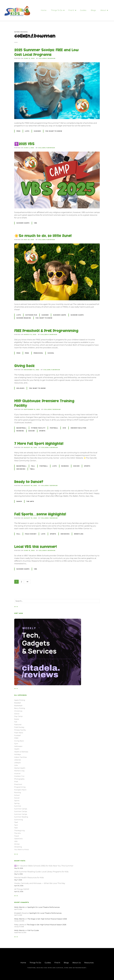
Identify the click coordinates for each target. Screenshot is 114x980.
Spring (17, 805)
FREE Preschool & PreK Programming (46, 332)
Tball (32, 470)
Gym (64, 429)
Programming (20, 788)
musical (17, 775)
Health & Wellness (21, 753)
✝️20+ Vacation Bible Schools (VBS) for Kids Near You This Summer (44, 867)
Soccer (32, 432)
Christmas (18, 712)
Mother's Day (19, 772)
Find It (77, 11)
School (51, 354)
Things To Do (62, 11)
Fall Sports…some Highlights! (40, 516)
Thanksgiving (19, 832)
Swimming (21, 470)
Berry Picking (20, 710)
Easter (17, 721)
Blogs (99, 11)
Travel (17, 837)
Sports (42, 432)
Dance (19, 503)
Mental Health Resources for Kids (29, 879)
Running (20, 432)
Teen (16, 829)
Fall (33, 467)
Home (49, 11)
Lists (27, 133)
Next (27, 583)
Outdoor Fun (31, 316)
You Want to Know (54, 133)
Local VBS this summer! (35, 548)
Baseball (18, 704)
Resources (89, 964)
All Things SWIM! (22, 891)
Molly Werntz (19, 909)
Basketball (22, 429)
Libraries (18, 761)
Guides (89, 11)
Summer (37, 133)
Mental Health (20, 769)
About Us (77, 964)
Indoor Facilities (78, 429)
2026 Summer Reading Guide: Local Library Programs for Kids (41, 873)
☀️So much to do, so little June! (43, 237)
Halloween (18, 748)
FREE (18, 133)
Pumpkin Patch (20, 791)
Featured (18, 726)
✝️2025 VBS (24, 145)
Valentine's (18, 840)
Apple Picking (20, 701)
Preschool (38, 354)
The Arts (30, 503)
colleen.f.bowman (35, 37)
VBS (36, 224)
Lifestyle (17, 764)
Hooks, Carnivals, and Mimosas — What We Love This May (40, 885)
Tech (16, 827)
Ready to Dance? (29, 483)
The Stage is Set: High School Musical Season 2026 (47, 920)
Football (54, 429)
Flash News (19, 734)
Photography (19, 780)
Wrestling (79, 535)
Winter (17, 846)
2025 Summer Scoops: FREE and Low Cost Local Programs (46, 54)
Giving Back (24, 367)
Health (17, 750)
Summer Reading (24, 319)
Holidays (20, 390)
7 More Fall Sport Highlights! (39, 445)
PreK (27, 354)
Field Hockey (31, 535)
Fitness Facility (38, 429)
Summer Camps (23, 224)
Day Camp (18, 718)
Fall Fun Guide (33, 932)
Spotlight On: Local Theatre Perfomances (44, 909)
